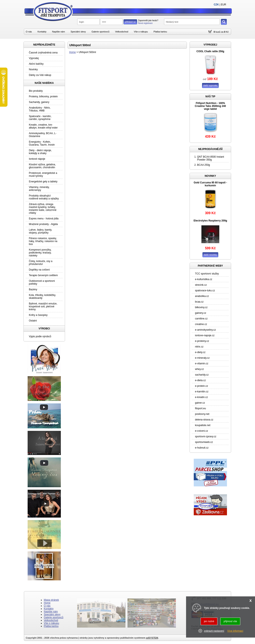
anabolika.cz (202, 296)
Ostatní (33, 321)
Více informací (235, 631)
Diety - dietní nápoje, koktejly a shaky (40, 152)
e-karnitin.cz (202, 392)
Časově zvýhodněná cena (43, 53)
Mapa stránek (51, 600)
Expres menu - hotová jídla (44, 219)
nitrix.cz (199, 347)
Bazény (33, 289)
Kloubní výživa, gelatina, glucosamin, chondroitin (42, 166)
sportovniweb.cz (204, 442)
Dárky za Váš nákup (40, 75)
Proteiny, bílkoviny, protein (43, 96)
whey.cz (199, 369)
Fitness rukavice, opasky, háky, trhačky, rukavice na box (43, 241)
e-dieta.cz (200, 380)
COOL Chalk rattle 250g (210, 51)
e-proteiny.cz (202, 341)
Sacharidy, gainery (39, 102)
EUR (224, 5)
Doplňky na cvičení (39, 270)
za (222, 32)
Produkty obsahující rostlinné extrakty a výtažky (44, 197)
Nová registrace (145, 23)
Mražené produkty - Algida (43, 224)
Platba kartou (160, 32)
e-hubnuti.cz (202, 448)
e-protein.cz (202, 386)
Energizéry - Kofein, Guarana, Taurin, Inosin (42, 143)
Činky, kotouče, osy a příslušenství (41, 263)
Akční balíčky (36, 64)
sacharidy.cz (202, 375)
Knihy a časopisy (38, 315)
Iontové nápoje (37, 159)
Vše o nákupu (141, 32)
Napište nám (59, 32)
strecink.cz (201, 285)
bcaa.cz (199, 302)
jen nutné (209, 621)
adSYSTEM (152, 638)
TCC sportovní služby (207, 274)
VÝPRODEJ (210, 45)
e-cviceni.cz (202, 431)
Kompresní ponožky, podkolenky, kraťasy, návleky (40, 253)
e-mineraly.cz (202, 358)
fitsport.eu (200, 408)
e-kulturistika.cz (204, 279)
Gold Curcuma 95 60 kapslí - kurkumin (210, 184)
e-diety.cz (200, 352)
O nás (29, 32)
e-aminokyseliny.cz (205, 330)
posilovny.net (202, 414)
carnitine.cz (201, 319)
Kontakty (42, 32)
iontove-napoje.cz (205, 335)
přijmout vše (230, 621)
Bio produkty (36, 91)
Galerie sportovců (101, 32)
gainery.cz (201, 313)
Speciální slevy (78, 32)
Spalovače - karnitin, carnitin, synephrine (40, 118)
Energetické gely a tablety (43, 182)
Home (72, 52)
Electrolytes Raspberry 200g (210, 221)
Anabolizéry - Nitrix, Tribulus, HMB (40, 109)
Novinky (33, 69)
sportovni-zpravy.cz (206, 436)
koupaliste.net (203, 425)
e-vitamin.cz (202, 363)
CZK (216, 5)
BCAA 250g (204, 165)
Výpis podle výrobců (40, 336)
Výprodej (34, 58)
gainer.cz (200, 403)
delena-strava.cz (204, 420)
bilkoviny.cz (201, 307)
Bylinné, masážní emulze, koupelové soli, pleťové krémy (43, 307)
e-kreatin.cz (201, 397)
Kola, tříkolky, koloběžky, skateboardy (42, 297)
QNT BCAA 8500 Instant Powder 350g (211, 158)
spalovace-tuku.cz (205, 290)
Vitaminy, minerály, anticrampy (39, 189)
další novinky (210, 255)
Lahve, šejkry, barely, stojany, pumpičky (40, 231)
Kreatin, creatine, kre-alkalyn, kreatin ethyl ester (43, 126)
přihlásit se (130, 22)
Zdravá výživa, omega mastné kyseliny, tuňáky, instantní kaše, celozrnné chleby (43, 209)
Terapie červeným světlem (43, 275)
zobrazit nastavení (214, 631)
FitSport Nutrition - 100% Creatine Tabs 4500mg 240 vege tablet (210, 106)
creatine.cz (201, 324)
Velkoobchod (122, 32)
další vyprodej (210, 85)
